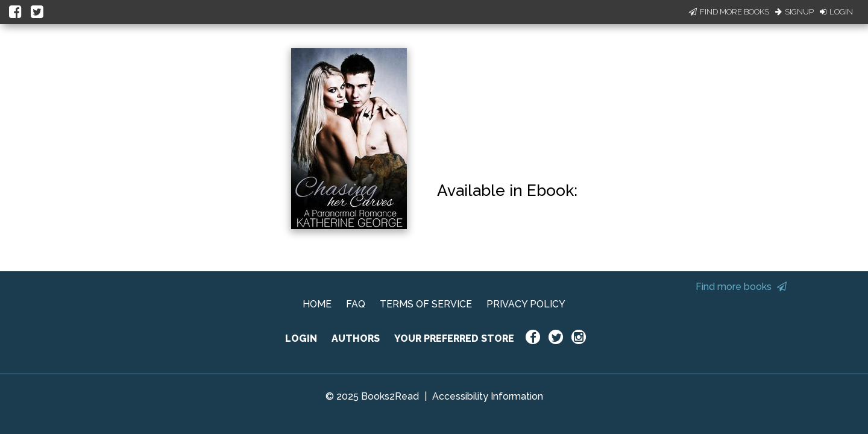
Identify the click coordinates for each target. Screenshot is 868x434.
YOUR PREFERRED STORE (454, 338)
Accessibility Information (488, 396)
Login (836, 12)
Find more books (741, 287)
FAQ (356, 304)
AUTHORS (356, 338)
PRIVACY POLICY (526, 304)
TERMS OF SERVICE (426, 304)
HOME (317, 304)
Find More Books (729, 12)
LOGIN (301, 338)
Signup (794, 12)
